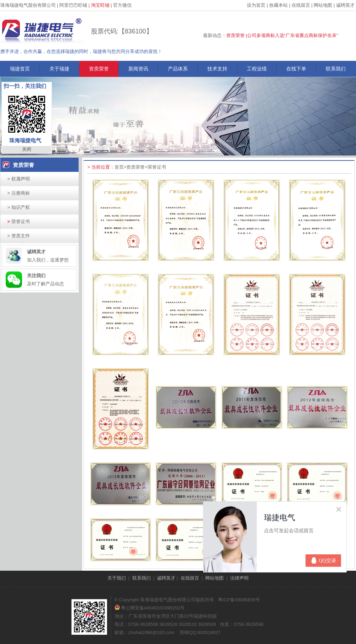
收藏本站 (278, 5)
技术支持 (217, 69)
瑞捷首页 (20, 69)
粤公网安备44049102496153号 (150, 608)
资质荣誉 (99, 69)
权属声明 (19, 179)
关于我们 (117, 578)
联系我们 (336, 69)
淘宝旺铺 (100, 5)
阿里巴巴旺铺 (73, 5)
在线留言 (301, 5)
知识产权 (19, 207)
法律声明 (239, 578)
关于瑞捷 (59, 69)
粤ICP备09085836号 (239, 600)
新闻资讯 (138, 69)
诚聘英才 (345, 5)
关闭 (27, 149)
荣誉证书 (19, 221)
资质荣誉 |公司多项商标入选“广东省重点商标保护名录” (282, 35)
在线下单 (296, 69)
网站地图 (323, 5)
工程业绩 (257, 69)
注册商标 (19, 193)
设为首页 (256, 5)
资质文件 (19, 236)
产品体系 (178, 69)
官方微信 (122, 5)
